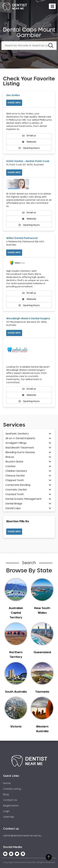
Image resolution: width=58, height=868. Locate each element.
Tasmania (42, 692)
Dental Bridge (14, 504)
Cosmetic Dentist (16, 490)
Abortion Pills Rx (18, 522)
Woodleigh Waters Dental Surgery (28, 319)
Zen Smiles (13, 95)
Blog (6, 794)
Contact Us (10, 800)
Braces (10, 457)
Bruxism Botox (14, 462)
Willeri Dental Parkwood (22, 238)
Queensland (42, 652)
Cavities (10, 466)
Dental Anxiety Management (23, 499)
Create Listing (12, 789)
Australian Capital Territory (16, 613)
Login (6, 811)
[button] (14, 532)
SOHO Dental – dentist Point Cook (28, 161)
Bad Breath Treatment (20, 448)
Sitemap (9, 817)
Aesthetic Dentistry (17, 434)
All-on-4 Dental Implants (20, 438)
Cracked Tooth (15, 494)
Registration (11, 806)
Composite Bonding (18, 485)
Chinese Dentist (15, 476)
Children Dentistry (16, 471)
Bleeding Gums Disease (20, 452)
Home (7, 783)
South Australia (16, 692)
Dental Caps (13, 508)
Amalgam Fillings (16, 443)
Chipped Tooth (15, 480)
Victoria (16, 727)
